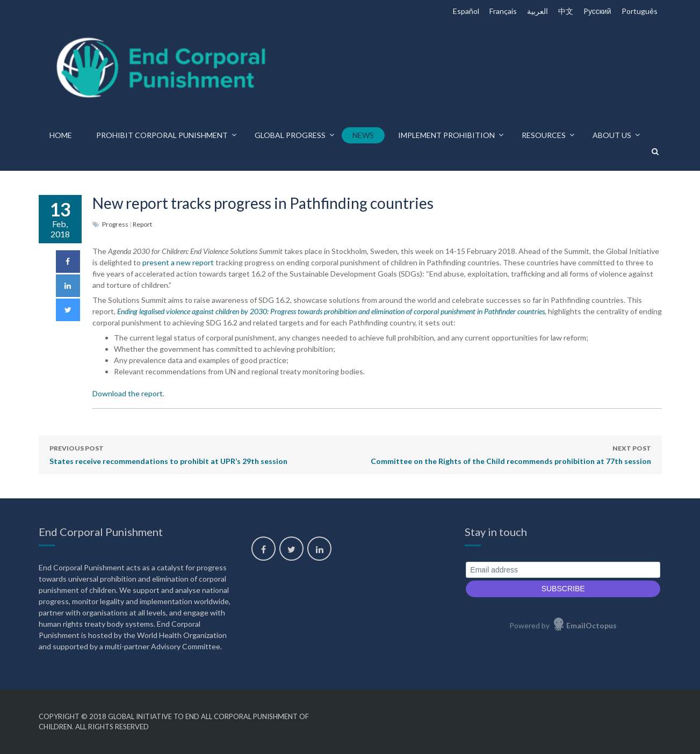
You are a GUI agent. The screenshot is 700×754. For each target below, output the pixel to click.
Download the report (128, 393)
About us (612, 135)
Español (466, 11)
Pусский (597, 11)
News (363, 135)
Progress (115, 224)
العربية (537, 11)
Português (640, 11)
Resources (544, 135)
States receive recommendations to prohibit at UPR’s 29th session (168, 454)
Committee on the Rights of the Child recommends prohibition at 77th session (511, 454)
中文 (566, 11)
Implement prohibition (446, 135)
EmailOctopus (591, 625)
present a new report (178, 262)
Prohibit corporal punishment (162, 135)
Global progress (290, 135)
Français (503, 11)
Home (61, 135)
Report (142, 224)
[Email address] (563, 570)
